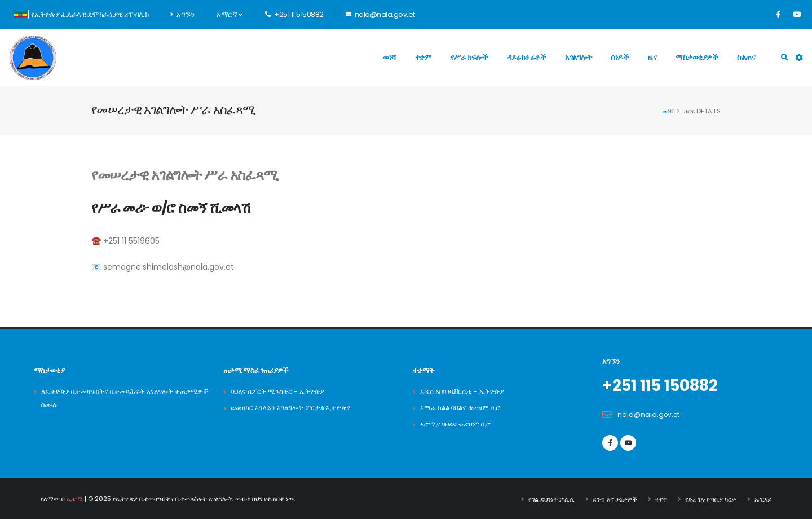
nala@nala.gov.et (650, 414)
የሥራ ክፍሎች (469, 57)
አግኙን (182, 14)
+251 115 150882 (665, 385)
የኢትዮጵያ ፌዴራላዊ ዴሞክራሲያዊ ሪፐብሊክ (80, 14)
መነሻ (389, 57)
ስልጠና (746, 57)
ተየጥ (661, 498)
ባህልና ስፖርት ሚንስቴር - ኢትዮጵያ (281, 391)
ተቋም (423, 57)
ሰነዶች (620, 57)
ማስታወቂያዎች (697, 57)
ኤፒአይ (763, 498)
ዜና (652, 57)
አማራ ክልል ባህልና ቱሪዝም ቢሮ (464, 408)
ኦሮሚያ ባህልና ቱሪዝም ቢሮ (458, 424)
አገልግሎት (578, 57)
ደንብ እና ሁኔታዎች (615, 498)
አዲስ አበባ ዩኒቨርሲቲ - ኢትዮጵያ (466, 391)
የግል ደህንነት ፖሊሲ (551, 498)
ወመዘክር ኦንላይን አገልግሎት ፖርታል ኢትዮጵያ (295, 408)
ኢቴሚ (75, 498)
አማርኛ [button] (229, 14)
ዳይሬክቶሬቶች (526, 57)
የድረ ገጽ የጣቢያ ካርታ (711, 498)
